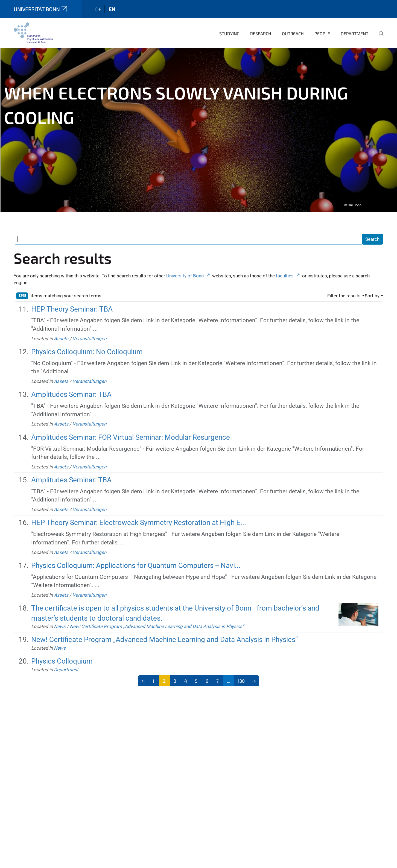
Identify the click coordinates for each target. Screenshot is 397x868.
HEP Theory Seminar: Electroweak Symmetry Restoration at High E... (139, 515)
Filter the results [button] (344, 288)
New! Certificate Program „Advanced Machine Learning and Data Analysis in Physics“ (157, 619)
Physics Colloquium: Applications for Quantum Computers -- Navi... (136, 558)
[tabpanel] (198, 122)
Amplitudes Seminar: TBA (71, 387)
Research (261, 26)
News (60, 619)
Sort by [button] (372, 288)
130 (241, 673)
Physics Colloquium (62, 653)
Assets (61, 331)
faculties (288, 268)
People (322, 26)
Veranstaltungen (89, 331)
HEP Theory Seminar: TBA (72, 301)
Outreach (293, 26)
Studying (229, 26)
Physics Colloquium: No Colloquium (87, 344)
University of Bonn (189, 268)
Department (354, 26)
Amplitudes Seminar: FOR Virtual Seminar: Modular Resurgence (131, 430)
